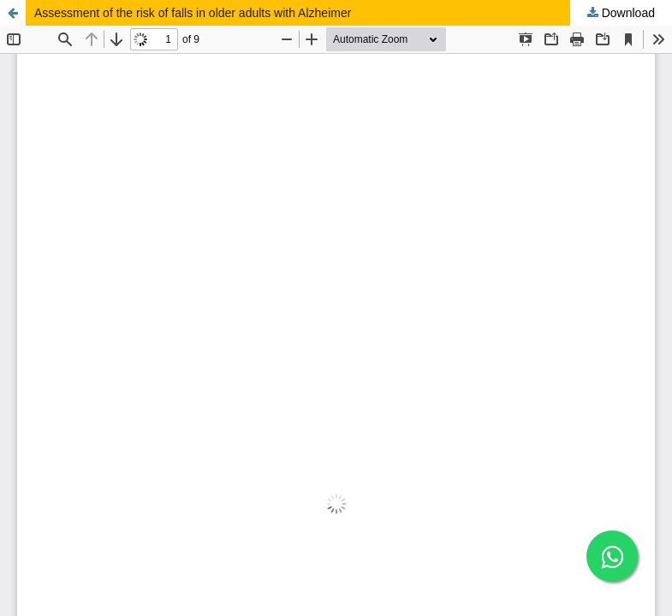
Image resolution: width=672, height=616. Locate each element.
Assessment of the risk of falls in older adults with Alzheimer (193, 13)
